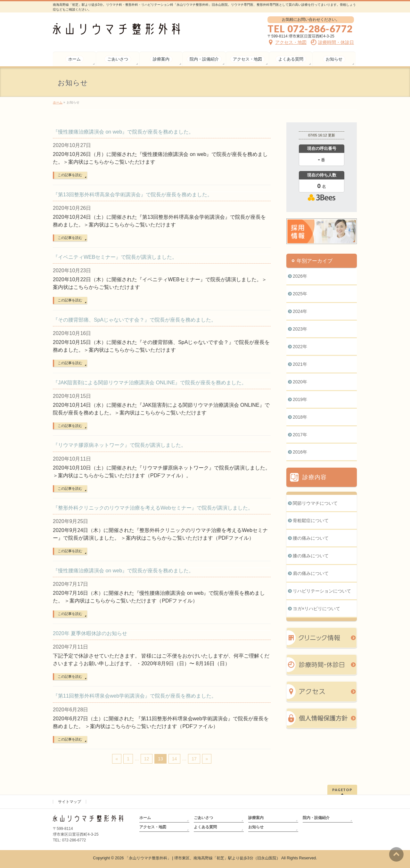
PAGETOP (342, 790)
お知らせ (256, 827)
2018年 (300, 417)
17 (194, 759)
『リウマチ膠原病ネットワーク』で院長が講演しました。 (119, 445)
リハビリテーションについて (322, 591)
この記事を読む (70, 175)
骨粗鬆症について (311, 520)
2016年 (300, 452)
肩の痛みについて (311, 573)
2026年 (300, 276)
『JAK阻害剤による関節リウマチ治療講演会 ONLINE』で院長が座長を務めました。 (150, 383)
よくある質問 (205, 827)
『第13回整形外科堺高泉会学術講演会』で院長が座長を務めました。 (133, 195)
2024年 (300, 311)
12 (147, 759)
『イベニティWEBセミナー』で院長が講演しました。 (115, 257)
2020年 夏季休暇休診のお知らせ (90, 633)
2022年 (300, 347)
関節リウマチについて (315, 503)
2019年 (300, 399)
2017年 (300, 435)
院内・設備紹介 (316, 818)
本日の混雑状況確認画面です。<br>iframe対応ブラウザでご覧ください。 (322, 180)
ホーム (145, 818)
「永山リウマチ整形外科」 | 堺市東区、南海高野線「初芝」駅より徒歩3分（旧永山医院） (203, 858)
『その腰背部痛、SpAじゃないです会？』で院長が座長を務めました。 (135, 320)
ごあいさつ (203, 818)
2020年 (300, 382)
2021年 (300, 364)
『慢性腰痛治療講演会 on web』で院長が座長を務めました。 (123, 132)
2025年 (300, 294)
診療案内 (256, 818)
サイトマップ (70, 802)
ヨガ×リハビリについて (316, 609)
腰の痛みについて (311, 538)
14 (175, 759)
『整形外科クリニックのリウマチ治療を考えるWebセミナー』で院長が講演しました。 (153, 508)
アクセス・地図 (153, 827)
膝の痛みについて (311, 556)
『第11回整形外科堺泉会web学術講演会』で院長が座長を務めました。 (135, 696)
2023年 (300, 329)
